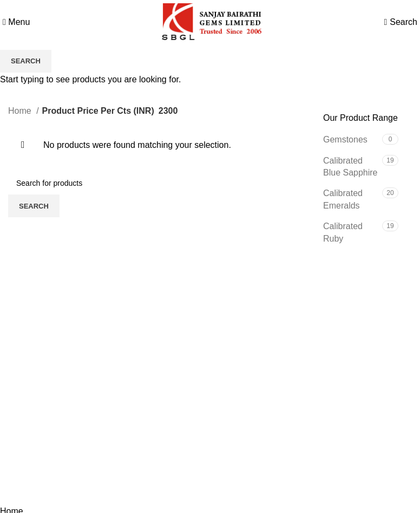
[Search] (403, 22)
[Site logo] (210, 21)
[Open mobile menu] (16, 22)
